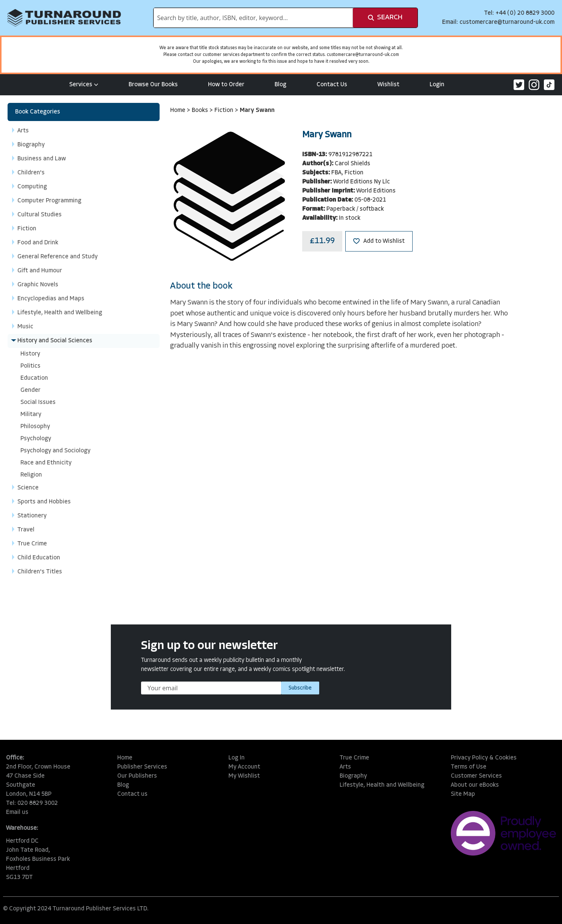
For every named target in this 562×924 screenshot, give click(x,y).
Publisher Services (142, 767)
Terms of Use (469, 767)
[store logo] (64, 18)
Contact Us (332, 85)
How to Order (226, 85)
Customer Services (476, 776)
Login (437, 85)
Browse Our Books (153, 85)
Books (201, 110)
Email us (17, 812)
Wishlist (388, 85)
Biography (353, 776)
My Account (244, 767)
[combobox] (253, 18)
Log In (237, 758)
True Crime (354, 758)
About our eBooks (475, 785)
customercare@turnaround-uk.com (507, 22)
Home (179, 110)
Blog (280, 85)
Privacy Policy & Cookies (484, 758)
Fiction (225, 110)
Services (84, 85)
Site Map (463, 794)
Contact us (132, 794)
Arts (345, 767)
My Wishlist (244, 776)
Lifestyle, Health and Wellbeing (382, 785)
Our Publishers (137, 776)
